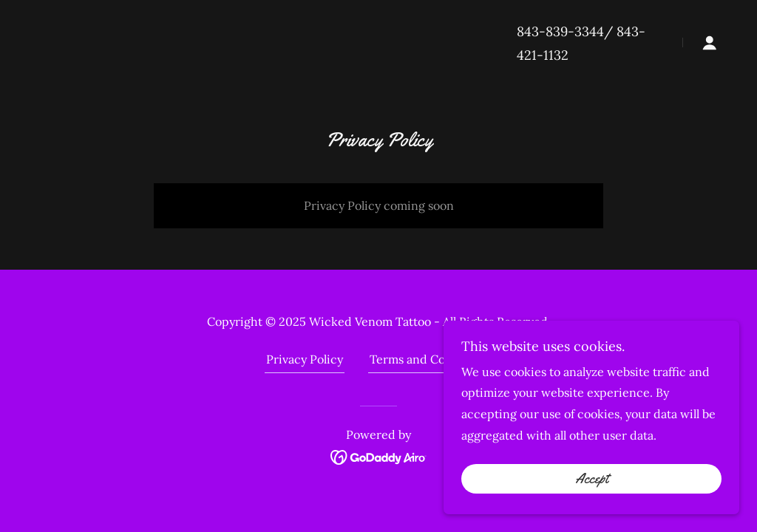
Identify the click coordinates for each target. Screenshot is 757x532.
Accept (592, 479)
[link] (379, 456)
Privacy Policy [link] (305, 359)
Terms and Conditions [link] (430, 359)
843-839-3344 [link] (560, 31)
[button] (710, 43)
